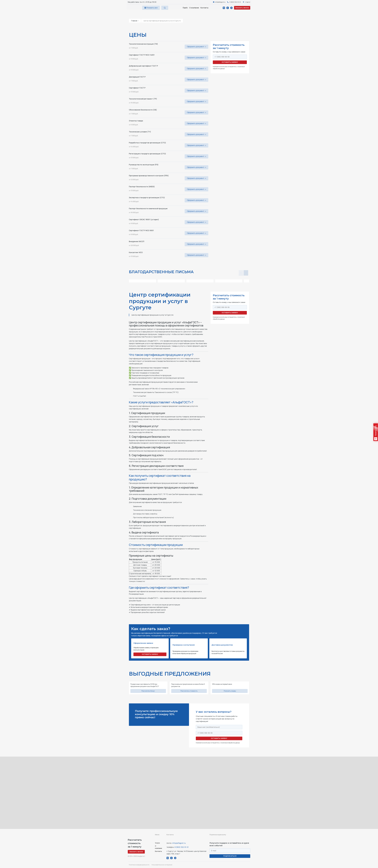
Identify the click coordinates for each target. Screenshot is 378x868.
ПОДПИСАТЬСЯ (230, 856)
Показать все (151, 8)
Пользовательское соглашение (162, 865)
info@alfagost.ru (179, 843)
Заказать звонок (242, 8)
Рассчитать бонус (148, 691)
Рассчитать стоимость (189, 691)
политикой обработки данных (230, 743)
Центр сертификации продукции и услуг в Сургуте (162, 21)
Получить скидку (230, 691)
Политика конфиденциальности (139, 865)
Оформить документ (196, 47)
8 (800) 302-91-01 (182, 847)
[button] (246, 273)
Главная (135, 21)
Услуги (157, 843)
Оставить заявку (230, 62)
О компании (194, 8)
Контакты (204, 8)
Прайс (185, 8)
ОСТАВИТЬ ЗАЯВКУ (150, 654)
